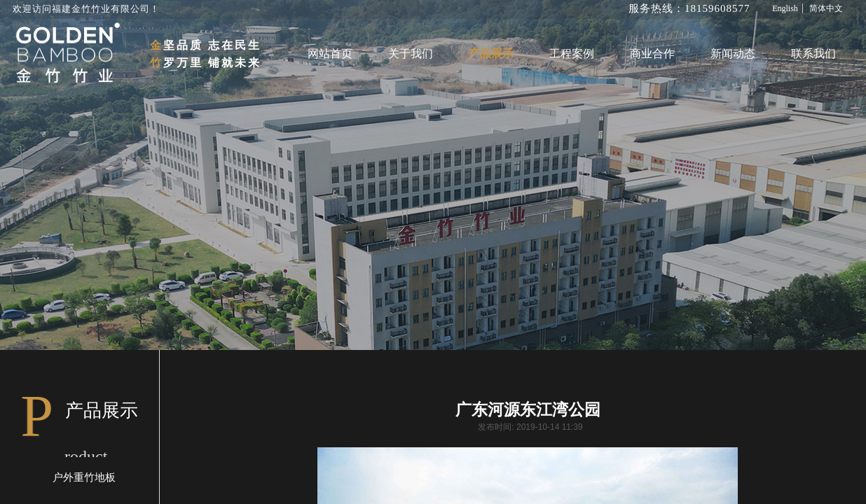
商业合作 (652, 54)
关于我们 (411, 54)
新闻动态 (733, 54)
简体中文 (826, 8)
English (785, 8)
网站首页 (330, 54)
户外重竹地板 (84, 477)
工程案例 (572, 54)
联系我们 (813, 54)
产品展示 (491, 54)
